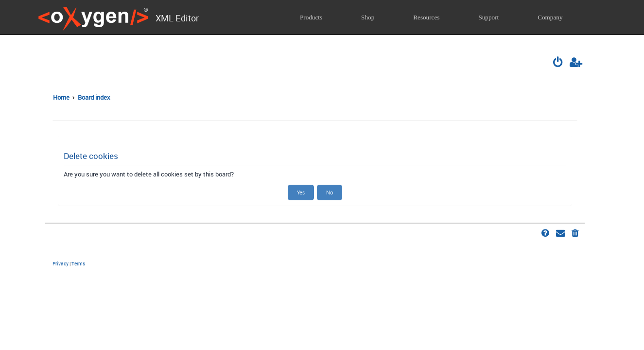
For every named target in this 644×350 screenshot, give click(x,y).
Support (488, 17)
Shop (368, 17)
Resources (426, 17)
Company (550, 17)
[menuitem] (558, 63)
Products (311, 17)
